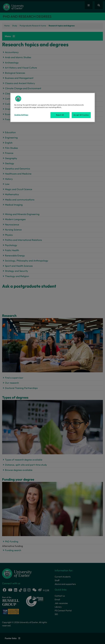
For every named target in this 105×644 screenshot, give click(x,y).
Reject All (60, 115)
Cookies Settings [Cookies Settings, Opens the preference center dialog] (21, 115)
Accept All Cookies (81, 115)
